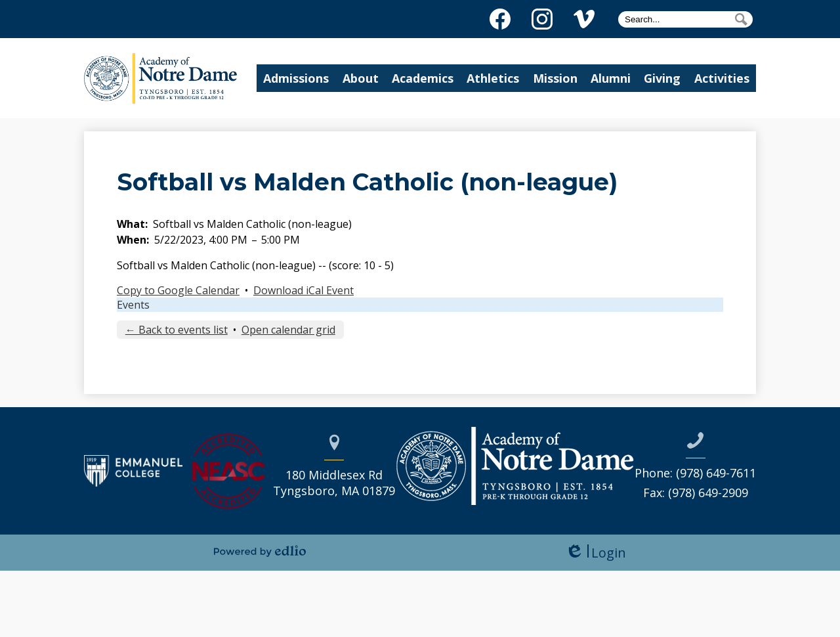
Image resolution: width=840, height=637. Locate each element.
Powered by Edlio (260, 551)
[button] (311, 78)
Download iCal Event (304, 290)
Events (133, 305)
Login (596, 553)
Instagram (542, 22)
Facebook (500, 22)
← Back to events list (177, 330)
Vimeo (584, 22)
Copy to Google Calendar (178, 290)
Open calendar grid (288, 330)
